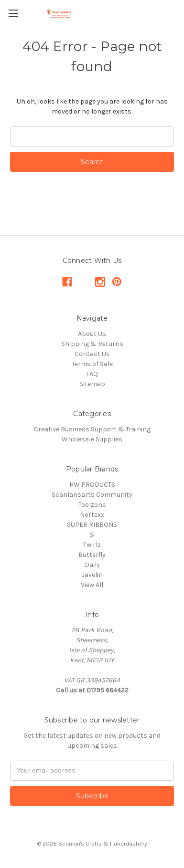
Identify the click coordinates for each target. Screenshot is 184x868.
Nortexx (92, 515)
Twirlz (92, 545)
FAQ (92, 374)
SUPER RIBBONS (92, 525)
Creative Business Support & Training (92, 429)
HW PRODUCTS (92, 485)
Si (92, 535)
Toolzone (92, 505)
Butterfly (92, 555)
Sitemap (92, 384)
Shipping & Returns (92, 344)
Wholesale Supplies (92, 439)
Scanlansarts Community (92, 495)
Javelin (92, 575)
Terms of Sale (92, 364)
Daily (92, 565)
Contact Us (92, 354)
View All (92, 585)
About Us (92, 334)
